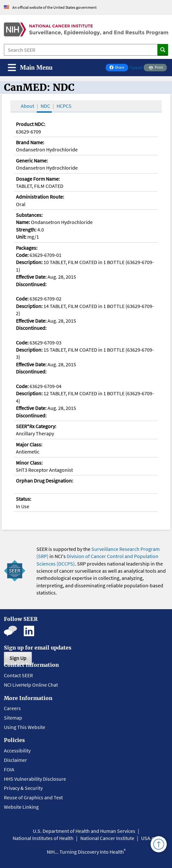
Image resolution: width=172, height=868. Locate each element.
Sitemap (13, 718)
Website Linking (21, 807)
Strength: (26, 230)
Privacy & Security (23, 788)
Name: (23, 222)
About (27, 106)
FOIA (9, 769)
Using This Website (25, 727)
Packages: (27, 248)
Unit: (21, 237)
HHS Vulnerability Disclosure (35, 779)
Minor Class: (29, 463)
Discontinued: (31, 284)
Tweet (136, 67)
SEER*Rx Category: (36, 426)
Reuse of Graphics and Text (33, 797)
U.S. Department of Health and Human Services (84, 831)
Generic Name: (32, 161)
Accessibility (17, 750)
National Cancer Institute (107, 838)
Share (119, 68)
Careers (12, 708)
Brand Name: (30, 142)
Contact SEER (18, 675)
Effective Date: (31, 277)
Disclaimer (15, 760)
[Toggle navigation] (30, 68)
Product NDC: (31, 124)
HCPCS (64, 106)
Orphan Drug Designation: (45, 481)
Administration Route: (40, 197)
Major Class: (29, 444)
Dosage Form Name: (38, 179)
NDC (45, 106)
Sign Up (18, 658)
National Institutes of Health (43, 838)
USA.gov (150, 838)
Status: (24, 499)
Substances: (29, 215)
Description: (29, 262)
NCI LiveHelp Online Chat (31, 685)
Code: (22, 255)
